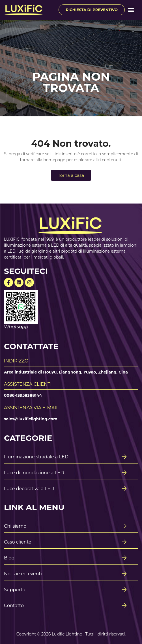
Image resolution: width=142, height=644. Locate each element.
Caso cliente (18, 542)
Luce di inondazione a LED (34, 473)
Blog (9, 558)
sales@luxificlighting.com (31, 419)
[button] (131, 10)
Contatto (14, 606)
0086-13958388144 (23, 395)
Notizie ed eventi (23, 574)
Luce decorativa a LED (29, 489)
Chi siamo (15, 526)
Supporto (15, 590)
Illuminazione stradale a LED (36, 457)
